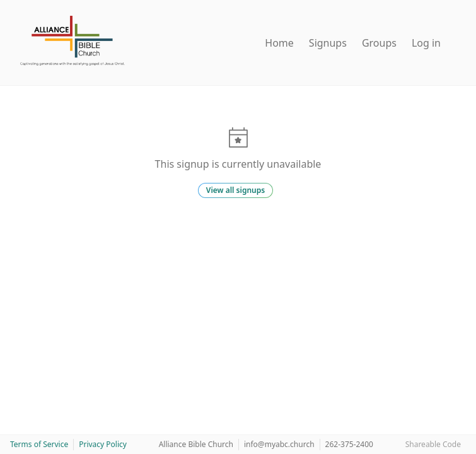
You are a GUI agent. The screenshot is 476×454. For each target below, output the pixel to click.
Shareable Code (433, 444)
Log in (426, 43)
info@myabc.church (279, 444)
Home (279, 43)
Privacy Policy (103, 444)
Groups (379, 43)
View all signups (235, 190)
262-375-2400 (349, 444)
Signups (328, 43)
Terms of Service (39, 444)
